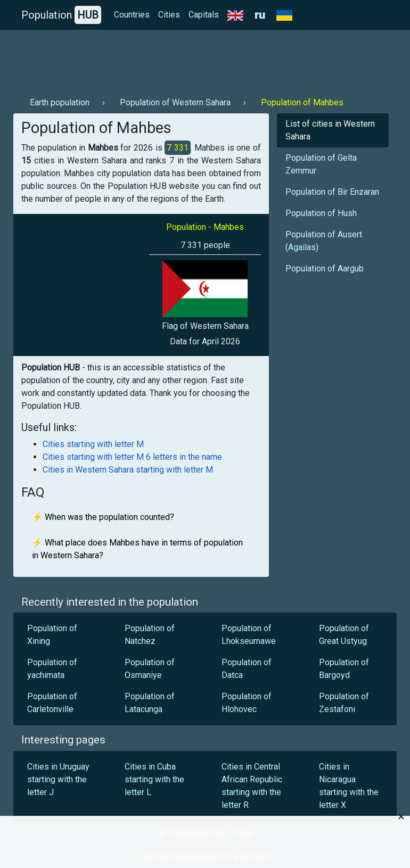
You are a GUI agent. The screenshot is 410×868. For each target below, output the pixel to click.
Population (61, 15)
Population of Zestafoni (344, 703)
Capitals (204, 15)
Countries (132, 15)
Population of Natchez (150, 635)
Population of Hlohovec (247, 703)
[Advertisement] (205, 59)
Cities (169, 15)
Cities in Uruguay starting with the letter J (58, 779)
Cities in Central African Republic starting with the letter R (252, 786)
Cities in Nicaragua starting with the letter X (349, 786)
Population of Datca (247, 669)
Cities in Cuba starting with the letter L (154, 779)
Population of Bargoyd (344, 669)
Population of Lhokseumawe (249, 635)
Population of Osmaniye (150, 669)
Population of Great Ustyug (344, 635)
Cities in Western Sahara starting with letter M (128, 470)
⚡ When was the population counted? (103, 517)
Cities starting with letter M (93, 444)
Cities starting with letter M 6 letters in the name (132, 457)
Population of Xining (52, 635)
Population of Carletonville (52, 703)
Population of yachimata (52, 669)
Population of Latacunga (150, 703)
